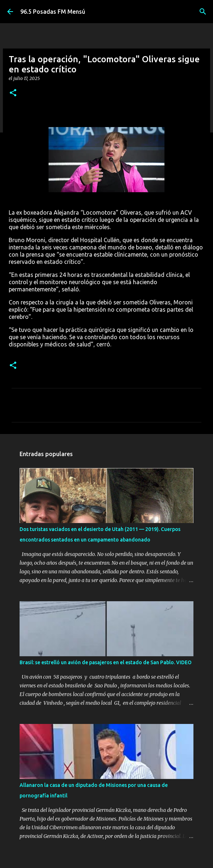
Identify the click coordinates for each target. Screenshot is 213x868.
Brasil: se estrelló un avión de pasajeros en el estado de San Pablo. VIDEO (106, 662)
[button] (13, 93)
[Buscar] (203, 12)
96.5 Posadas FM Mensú (53, 12)
